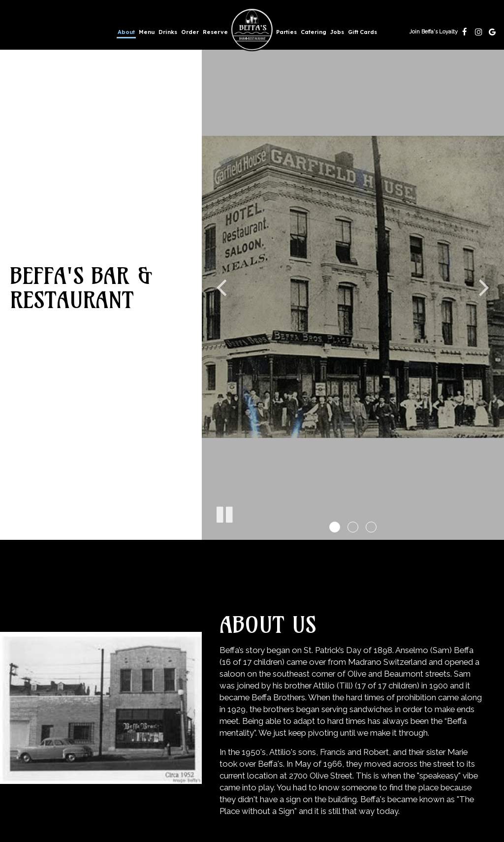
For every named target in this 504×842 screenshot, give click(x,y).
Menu (147, 32)
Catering (314, 32)
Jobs (337, 32)
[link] (252, 30)
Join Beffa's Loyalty (433, 34)
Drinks (168, 32)
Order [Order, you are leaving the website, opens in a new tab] (190, 32)
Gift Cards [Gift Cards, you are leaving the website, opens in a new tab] (362, 32)
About (126, 32)
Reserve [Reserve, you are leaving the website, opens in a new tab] (215, 32)
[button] (335, 527)
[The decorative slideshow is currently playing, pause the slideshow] (224, 513)
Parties (286, 32)
